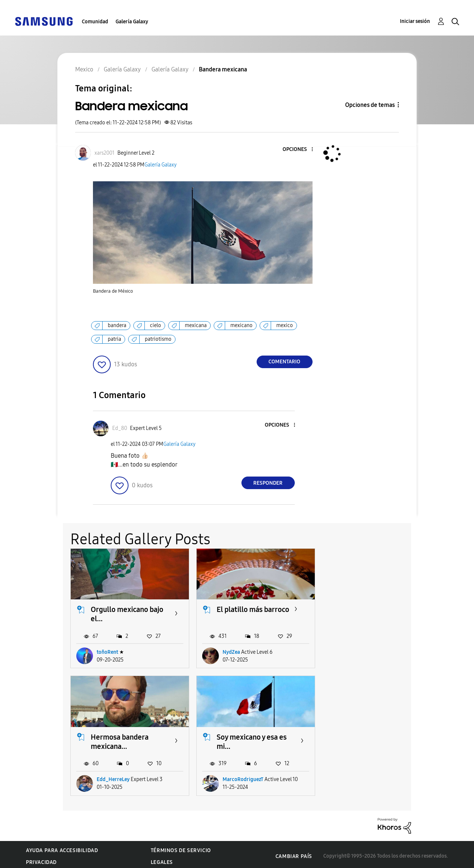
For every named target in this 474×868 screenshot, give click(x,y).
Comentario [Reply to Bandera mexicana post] (284, 362)
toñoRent (107, 650)
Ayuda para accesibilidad (62, 847)
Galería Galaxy (132, 22)
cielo (156, 325)
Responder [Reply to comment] (268, 483)
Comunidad (95, 22)
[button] (300, 150)
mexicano (241, 325)
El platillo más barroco (249, 608)
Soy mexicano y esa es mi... (126, 738)
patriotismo (158, 339)
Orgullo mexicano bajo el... (127, 613)
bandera (117, 325)
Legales (162, 859)
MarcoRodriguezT (117, 776)
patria (114, 339)
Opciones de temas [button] (370, 105)
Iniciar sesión (415, 21)
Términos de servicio (181, 847)
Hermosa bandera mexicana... (364, 613)
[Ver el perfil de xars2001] (104, 153)
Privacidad (41, 859)
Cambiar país (294, 853)
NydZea (228, 650)
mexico (285, 325)
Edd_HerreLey (358, 650)
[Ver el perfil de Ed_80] (120, 428)
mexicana (196, 325)
